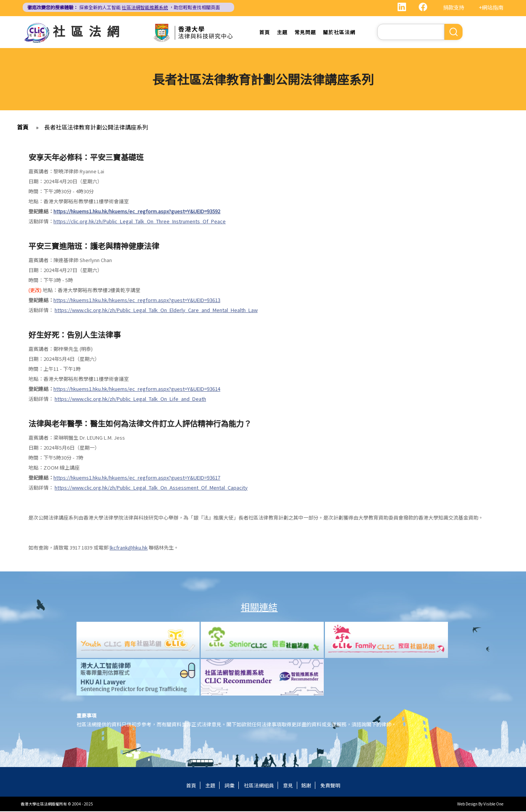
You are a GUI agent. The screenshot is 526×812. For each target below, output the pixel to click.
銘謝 (306, 786)
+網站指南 (491, 7)
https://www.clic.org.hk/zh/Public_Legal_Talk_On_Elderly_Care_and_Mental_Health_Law (156, 311)
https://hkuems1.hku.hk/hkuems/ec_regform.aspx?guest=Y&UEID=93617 (137, 478)
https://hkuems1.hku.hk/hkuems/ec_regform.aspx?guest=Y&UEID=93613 (137, 301)
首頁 (265, 32)
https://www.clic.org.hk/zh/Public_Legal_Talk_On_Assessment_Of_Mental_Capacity (151, 488)
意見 (288, 786)
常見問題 (305, 32)
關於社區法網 (339, 32)
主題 (282, 32)
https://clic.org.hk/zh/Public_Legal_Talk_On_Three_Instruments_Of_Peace (140, 222)
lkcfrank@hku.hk (129, 548)
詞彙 (230, 786)
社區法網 (89, 31)
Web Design (467, 805)
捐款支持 (454, 7)
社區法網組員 (259, 786)
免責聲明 (330, 786)
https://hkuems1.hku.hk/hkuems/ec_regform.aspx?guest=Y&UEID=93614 (137, 389)
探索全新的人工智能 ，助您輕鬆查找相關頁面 (124, 7)
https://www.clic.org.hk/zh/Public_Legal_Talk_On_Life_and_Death (130, 399)
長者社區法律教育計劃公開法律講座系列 (96, 128)
